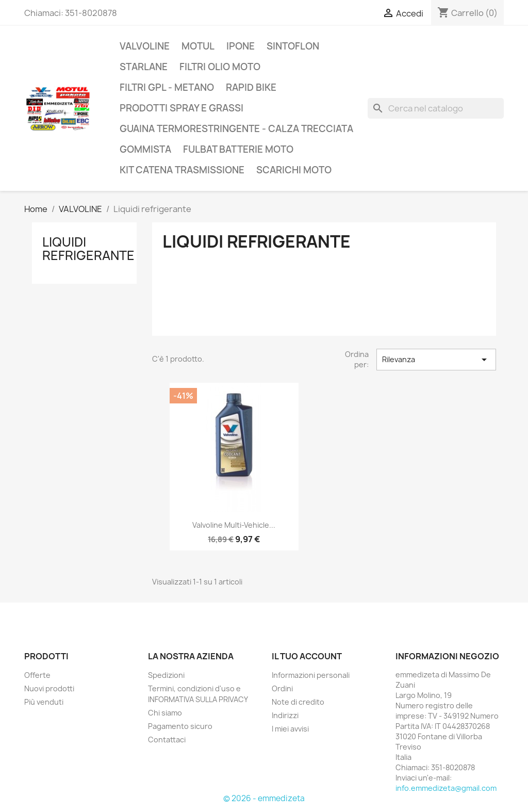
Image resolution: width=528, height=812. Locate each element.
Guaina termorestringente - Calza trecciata (236, 129)
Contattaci (167, 740)
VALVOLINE (145, 46)
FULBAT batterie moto (238, 149)
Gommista (145, 149)
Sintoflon (293, 46)
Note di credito (298, 702)
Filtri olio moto (220, 67)
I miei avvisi (290, 729)
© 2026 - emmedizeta (264, 798)
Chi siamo (165, 713)
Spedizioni (166, 675)
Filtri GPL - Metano (167, 87)
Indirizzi (285, 715)
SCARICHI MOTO (294, 170)
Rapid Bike (251, 87)
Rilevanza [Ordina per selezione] (436, 360)
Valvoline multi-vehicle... (234, 525)
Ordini (282, 688)
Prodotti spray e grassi (181, 108)
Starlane (144, 67)
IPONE (241, 46)
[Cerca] (436, 108)
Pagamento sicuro (180, 726)
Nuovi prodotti (49, 688)
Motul (198, 46)
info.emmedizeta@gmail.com (446, 788)
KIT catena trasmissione (182, 170)
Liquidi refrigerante (88, 249)
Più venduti (44, 702)
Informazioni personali (311, 675)
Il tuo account (307, 656)
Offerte (37, 675)
